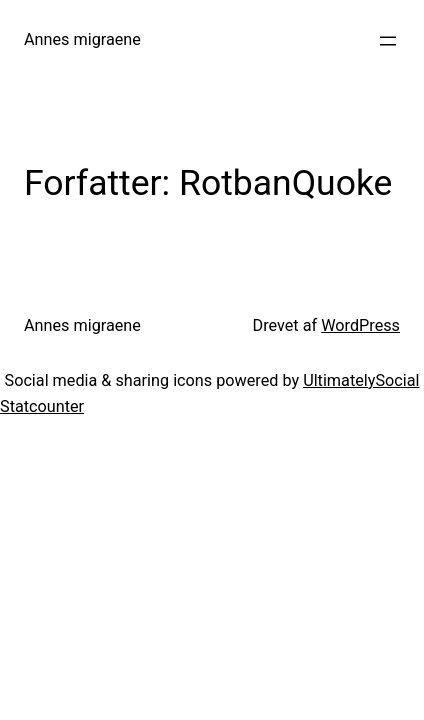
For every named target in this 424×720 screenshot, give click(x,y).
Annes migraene (82, 39)
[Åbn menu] (388, 41)
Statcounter (42, 406)
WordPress (360, 325)
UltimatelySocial (361, 380)
